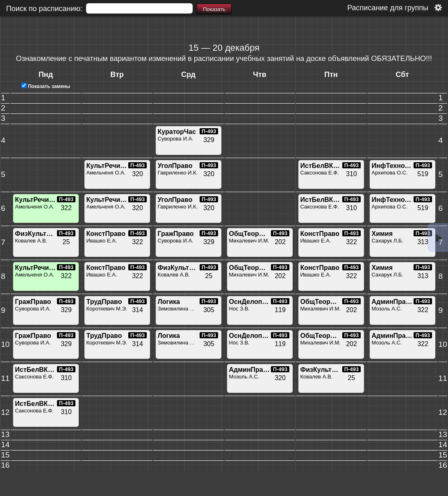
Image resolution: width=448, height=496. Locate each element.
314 (138, 310)
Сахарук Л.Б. (388, 241)
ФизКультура (36, 234)
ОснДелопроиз (253, 302)
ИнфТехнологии (398, 166)
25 (66, 242)
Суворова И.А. (176, 139)
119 (280, 310)
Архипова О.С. (390, 173)
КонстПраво (106, 234)
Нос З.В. (239, 309)
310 (351, 174)
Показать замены (46, 86)
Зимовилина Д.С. (179, 309)
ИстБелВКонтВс (327, 166)
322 (66, 208)
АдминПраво (393, 302)
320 (138, 174)
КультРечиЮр (109, 166)
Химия (382, 234)
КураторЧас (177, 132)
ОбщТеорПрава (254, 234)
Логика (169, 302)
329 (209, 140)
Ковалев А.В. (31, 241)
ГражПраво (176, 234)
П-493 (209, 131)
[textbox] (139, 8)
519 (423, 174)
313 (423, 242)
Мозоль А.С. (387, 309)
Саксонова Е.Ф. (320, 173)
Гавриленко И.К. (178, 173)
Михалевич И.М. (249, 241)
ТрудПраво (104, 302)
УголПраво (175, 166)
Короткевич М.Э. (107, 309)
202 (280, 242)
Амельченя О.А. (106, 173)
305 (209, 310)
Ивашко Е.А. (102, 241)
